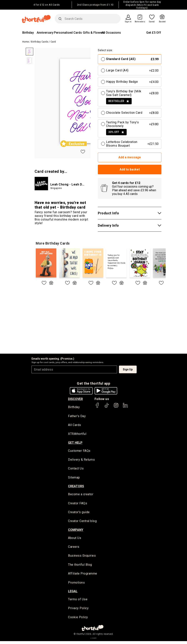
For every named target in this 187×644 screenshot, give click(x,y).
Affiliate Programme (83, 576)
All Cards (75, 425)
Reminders (140, 22)
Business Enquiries (82, 558)
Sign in (128, 22)
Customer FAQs (79, 451)
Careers (74, 549)
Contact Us (76, 469)
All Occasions (111, 33)
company (76, 531)
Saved (152, 22)
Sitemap (74, 478)
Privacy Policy (78, 611)
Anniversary (45, 33)
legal (73, 594)
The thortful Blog (80, 567)
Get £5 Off (154, 33)
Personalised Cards (68, 33)
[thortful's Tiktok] (107, 407)
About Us (75, 539)
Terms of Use (78, 602)
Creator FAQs (78, 504)
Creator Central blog (82, 522)
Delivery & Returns (81, 460)
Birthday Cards (40, 42)
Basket (162, 22)
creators (76, 487)
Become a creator (81, 495)
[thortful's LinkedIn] (125, 407)
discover (75, 399)
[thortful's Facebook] (97, 407)
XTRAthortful (77, 434)
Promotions (76, 585)
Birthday (28, 33)
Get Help (75, 443)
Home (26, 42)
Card (53, 42)
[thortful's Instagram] (116, 407)
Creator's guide (79, 513)
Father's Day (77, 416)
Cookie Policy (78, 620)
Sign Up (128, 369)
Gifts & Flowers (94, 33)
